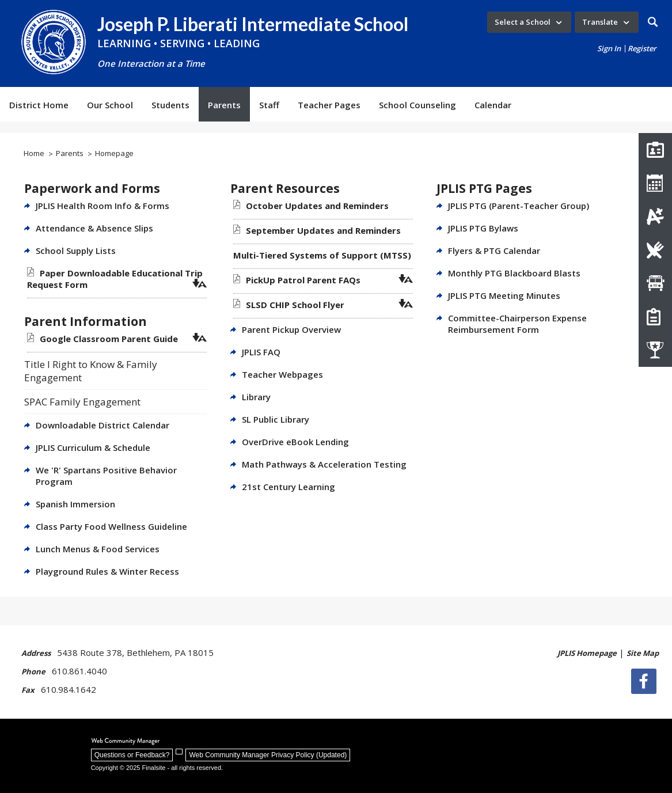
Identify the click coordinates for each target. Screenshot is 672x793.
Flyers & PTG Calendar (494, 251)
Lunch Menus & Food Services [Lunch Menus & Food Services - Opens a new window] (98, 549)
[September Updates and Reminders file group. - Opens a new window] (323, 230)
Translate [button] (600, 22)
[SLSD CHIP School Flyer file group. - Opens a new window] (295, 305)
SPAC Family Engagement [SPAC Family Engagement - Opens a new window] (82, 402)
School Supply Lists (76, 251)
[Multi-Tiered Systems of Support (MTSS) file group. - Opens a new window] (322, 255)
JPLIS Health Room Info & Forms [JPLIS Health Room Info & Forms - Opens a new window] (102, 206)
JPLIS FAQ (261, 352)
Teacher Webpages (282, 374)
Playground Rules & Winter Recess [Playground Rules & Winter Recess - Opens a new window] (107, 571)
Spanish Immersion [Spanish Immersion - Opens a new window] (75, 504)
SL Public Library (276, 419)
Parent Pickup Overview (291, 329)
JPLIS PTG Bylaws (483, 228)
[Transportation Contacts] (655, 283)
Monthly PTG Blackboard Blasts (514, 273)
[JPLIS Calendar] (655, 183)
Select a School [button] (523, 22)
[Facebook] (646, 681)
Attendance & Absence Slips (94, 228)
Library (256, 397)
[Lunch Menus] (655, 250)
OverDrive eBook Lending (295, 442)
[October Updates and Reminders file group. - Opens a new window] (317, 206)
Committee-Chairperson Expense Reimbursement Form (517, 324)
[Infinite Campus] (655, 217)
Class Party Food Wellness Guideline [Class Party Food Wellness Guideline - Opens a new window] (111, 526)
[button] (653, 22)
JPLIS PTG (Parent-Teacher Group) (519, 206)
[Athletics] (655, 350)
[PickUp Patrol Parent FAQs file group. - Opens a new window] (303, 280)
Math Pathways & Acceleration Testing (324, 464)
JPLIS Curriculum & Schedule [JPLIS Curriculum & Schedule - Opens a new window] (93, 447)
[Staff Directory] (655, 150)
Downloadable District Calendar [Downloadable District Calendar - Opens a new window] (102, 425)
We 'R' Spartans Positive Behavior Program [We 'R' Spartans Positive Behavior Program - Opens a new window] (106, 476)
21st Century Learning (288, 487)
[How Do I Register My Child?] (655, 317)
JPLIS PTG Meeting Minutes (504, 295)
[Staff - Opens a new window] (269, 104)
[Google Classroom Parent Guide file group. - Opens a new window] (109, 339)
